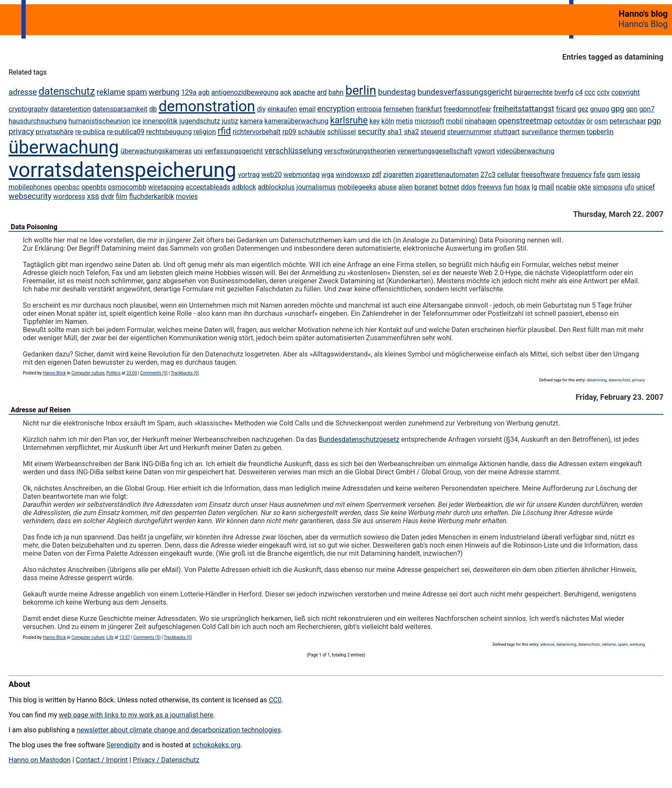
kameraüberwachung (297, 121)
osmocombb (127, 187)
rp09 (289, 132)
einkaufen (282, 109)
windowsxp (353, 175)
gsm (613, 175)
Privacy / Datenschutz (166, 760)
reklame (111, 92)
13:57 (124, 637)
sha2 (412, 132)
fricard (566, 109)
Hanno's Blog (643, 24)
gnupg (600, 109)
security (372, 132)
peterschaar (628, 121)
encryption (336, 109)
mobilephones (30, 187)
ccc (590, 92)
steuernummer (469, 132)
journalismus (316, 187)
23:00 (132, 373)
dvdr (107, 196)
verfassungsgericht (234, 151)
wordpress (69, 196)
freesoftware (540, 175)
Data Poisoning (34, 227)
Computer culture (88, 373)
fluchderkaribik (151, 196)
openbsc (67, 187)
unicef (645, 187)
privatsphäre (54, 132)
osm (601, 121)
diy (261, 109)
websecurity (30, 196)
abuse (387, 187)
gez (583, 109)
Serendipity (123, 745)
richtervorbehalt (257, 132)
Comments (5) (154, 373)
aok (285, 92)
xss (93, 196)
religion (204, 132)
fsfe (600, 175)
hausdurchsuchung (38, 121)
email (307, 109)
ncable (566, 187)
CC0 (275, 700)
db (153, 109)
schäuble (312, 132)
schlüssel (341, 132)
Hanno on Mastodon (40, 760)
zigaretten (398, 175)
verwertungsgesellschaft (435, 151)
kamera (251, 121)
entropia (369, 109)
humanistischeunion (99, 121)
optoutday (570, 121)
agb (204, 92)
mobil (454, 121)
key (375, 121)
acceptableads (208, 187)
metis (405, 121)
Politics (113, 373)
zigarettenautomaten (447, 175)
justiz (230, 121)
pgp (654, 121)
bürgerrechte (533, 92)
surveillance (540, 132)
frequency (577, 175)
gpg (618, 109)
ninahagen (480, 121)
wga (328, 175)
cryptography (28, 109)
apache (304, 92)
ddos (468, 187)
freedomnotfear (467, 109)
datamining (597, 380)
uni (198, 151)
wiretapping (166, 187)
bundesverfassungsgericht (465, 92)
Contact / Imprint (102, 760)
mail (546, 187)
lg (534, 187)
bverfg (564, 92)
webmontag (301, 175)
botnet (450, 187)
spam (137, 92)
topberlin (600, 132)
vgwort (484, 151)
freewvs (490, 187)
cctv (603, 92)
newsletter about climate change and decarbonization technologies (179, 730)
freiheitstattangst (523, 109)
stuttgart (507, 132)
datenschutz (67, 91)
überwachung (64, 147)
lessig (631, 175)
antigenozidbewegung (245, 92)
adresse (23, 92)
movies (187, 196)
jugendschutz (199, 121)
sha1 (395, 132)
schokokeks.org (216, 745)
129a (189, 92)
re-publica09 (126, 132)
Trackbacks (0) (185, 373)
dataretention (70, 109)
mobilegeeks (357, 187)
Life (110, 637)
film (121, 196)
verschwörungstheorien (360, 151)
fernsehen (398, 109)
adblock (244, 187)
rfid (224, 131)
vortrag (249, 175)
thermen (572, 132)
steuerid (433, 132)
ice (136, 121)
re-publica (90, 132)
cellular (508, 175)
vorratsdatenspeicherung (122, 170)
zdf (377, 175)
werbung (164, 92)
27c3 (488, 175)
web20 (271, 175)
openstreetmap (525, 121)
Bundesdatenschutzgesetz (359, 439)
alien (405, 187)
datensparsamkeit (120, 109)
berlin (361, 90)
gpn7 (647, 109)
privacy (21, 132)
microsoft (430, 121)
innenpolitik (160, 121)
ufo (630, 187)
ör (589, 121)
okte (584, 187)
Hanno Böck (54, 373)
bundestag (397, 92)
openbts (94, 187)
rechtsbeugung (169, 132)
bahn (336, 92)
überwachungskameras (156, 151)
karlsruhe (349, 120)
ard (322, 92)
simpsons (608, 187)
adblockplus (276, 187)
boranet (426, 187)
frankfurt (429, 109)
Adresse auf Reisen (40, 410)
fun (508, 187)
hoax (523, 187)
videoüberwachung (526, 151)
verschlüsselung (293, 151)
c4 (579, 92)
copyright (625, 92)
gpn (632, 109)
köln (388, 121)
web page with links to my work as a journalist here (136, 715)
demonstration (207, 106)
